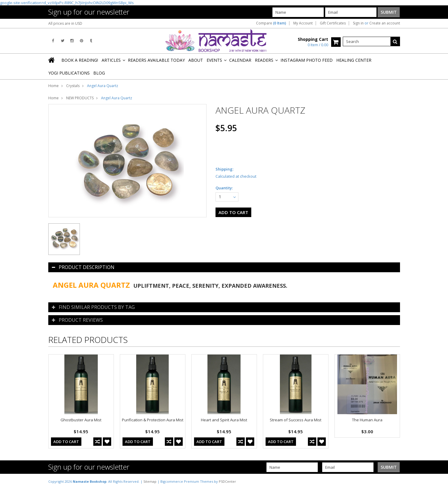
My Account (303, 23)
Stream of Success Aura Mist (296, 420)
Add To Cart (66, 442)
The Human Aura (367, 420)
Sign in (358, 23)
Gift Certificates (333, 23)
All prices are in (65, 23)
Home (54, 86)
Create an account (385, 23)
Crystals (73, 86)
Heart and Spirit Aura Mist (224, 420)
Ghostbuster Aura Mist (81, 420)
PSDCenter (227, 481)
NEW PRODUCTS (80, 98)
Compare (271, 23)
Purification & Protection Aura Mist (153, 420)
